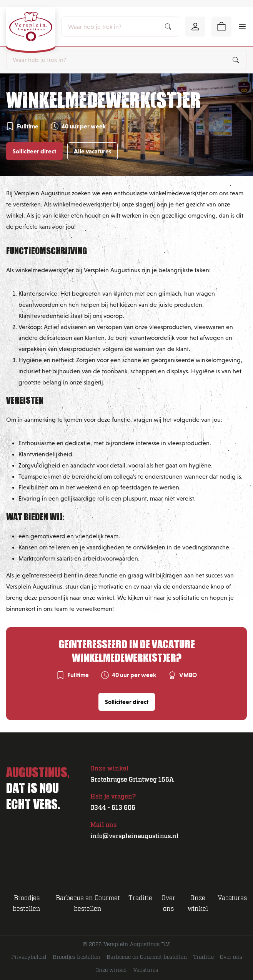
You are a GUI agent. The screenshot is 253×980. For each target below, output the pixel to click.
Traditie (140, 898)
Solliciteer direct (34, 151)
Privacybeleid (29, 957)
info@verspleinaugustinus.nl (135, 836)
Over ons (231, 957)
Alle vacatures (92, 151)
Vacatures (232, 898)
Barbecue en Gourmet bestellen (147, 957)
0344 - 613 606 (113, 808)
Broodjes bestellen (77, 957)
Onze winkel (111, 970)
